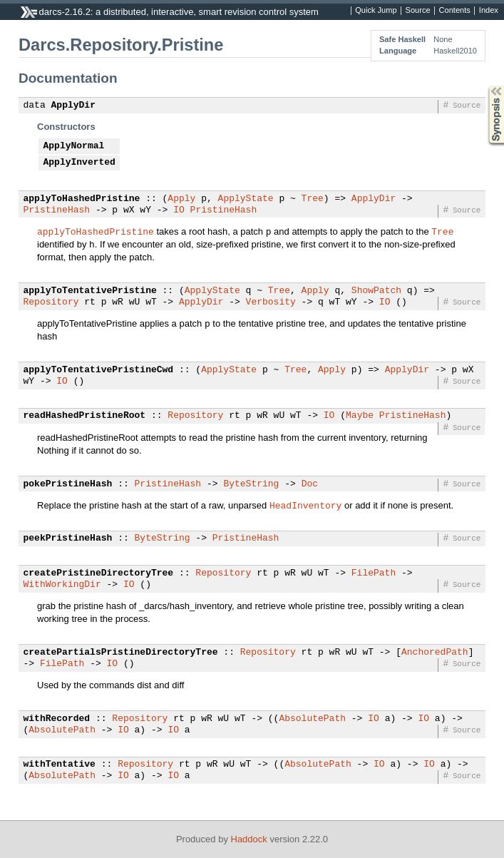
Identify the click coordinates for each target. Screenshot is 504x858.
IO (179, 210)
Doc (310, 484)
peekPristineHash (68, 538)
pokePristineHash (68, 484)
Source (418, 11)
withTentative (60, 765)
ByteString (251, 484)
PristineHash (57, 210)
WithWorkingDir (62, 585)
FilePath (374, 573)
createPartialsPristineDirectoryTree (121, 653)
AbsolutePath (312, 719)
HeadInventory (305, 505)
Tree (313, 199)
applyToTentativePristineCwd (99, 370)
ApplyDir (73, 106)
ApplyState (246, 199)
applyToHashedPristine (82, 199)
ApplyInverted (79, 163)
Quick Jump (376, 11)
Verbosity (271, 302)
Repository (51, 302)
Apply (181, 199)
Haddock (249, 839)
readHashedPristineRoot (85, 416)
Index (489, 11)
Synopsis (485, 86)
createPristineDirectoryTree (99, 573)
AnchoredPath (435, 653)
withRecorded (57, 719)
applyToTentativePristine (90, 291)
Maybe (360, 416)
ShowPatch (376, 291)
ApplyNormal (74, 146)
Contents (455, 11)
